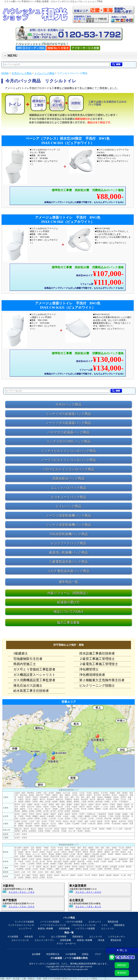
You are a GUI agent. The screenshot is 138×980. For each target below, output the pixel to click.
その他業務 (71, 954)
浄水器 (101, 940)
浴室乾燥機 (64, 928)
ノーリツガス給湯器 (50, 922)
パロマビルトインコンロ (84, 925)
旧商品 (85, 954)
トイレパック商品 (44, 73)
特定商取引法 (53, 954)
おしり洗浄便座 (59, 937)
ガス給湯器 (13, 937)
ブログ (98, 954)
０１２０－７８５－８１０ (88, 907)
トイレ (105, 925)
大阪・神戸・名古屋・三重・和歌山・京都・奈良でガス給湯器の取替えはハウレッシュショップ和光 (49, 979)
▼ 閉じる (122, 950)
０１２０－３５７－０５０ (88, 892)
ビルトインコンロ (20, 940)
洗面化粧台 (119, 925)
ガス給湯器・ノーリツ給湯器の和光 (69, 958)
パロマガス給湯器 (74, 922)
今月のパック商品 (22, 73)
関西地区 (122, 965)
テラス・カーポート (66, 944)
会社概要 (36, 954)
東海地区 (122, 973)
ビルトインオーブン (44, 940)
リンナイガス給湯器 (24, 922)
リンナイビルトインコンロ (21, 925)
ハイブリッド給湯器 (85, 928)
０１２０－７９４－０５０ (22, 907)
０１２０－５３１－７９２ (22, 892)
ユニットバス (107, 928)
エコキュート (95, 922)
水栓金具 (29, 937)
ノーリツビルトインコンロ (53, 925)
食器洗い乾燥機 (45, 928)
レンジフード (25, 928)
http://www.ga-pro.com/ (78, 969)
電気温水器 (113, 922)
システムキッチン (117, 937)
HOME (5, 73)
